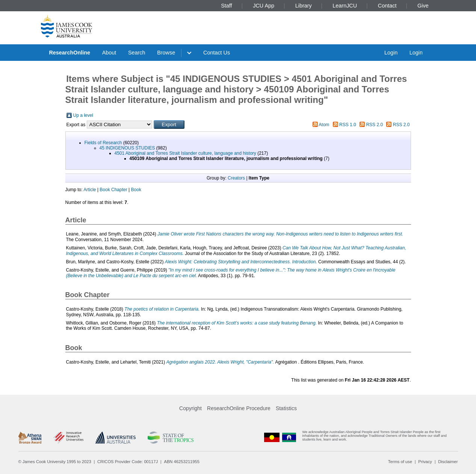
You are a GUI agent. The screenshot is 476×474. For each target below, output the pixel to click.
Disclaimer (448, 462)
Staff (226, 6)
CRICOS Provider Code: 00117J (128, 462)
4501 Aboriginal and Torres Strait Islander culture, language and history (185, 153)
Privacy (425, 462)
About (109, 53)
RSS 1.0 (348, 125)
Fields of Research (103, 143)
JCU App (264, 6)
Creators (236, 178)
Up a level (83, 115)
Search (137, 53)
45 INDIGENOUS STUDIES (127, 148)
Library (304, 6)
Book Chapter (113, 190)
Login (391, 53)
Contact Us (217, 53)
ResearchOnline (70, 53)
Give (423, 6)
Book (136, 190)
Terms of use (400, 462)
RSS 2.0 (374, 125)
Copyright (190, 408)
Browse (166, 53)
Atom (324, 125)
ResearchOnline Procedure (239, 408)
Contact (387, 6)
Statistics (286, 408)
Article (90, 190)
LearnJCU (345, 6)
